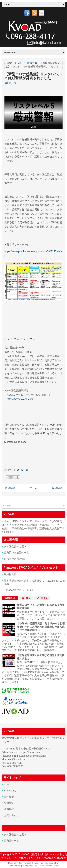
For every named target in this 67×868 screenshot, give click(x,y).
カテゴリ (26, 598)
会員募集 (9, 803)
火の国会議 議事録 (14, 559)
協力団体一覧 (11, 841)
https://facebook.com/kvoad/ (30, 756)
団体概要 (9, 797)
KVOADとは (11, 791)
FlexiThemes (24, 863)
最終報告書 (10, 574)
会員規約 (9, 809)
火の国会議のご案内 (15, 546)
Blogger (62, 858)
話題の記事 (10, 598)
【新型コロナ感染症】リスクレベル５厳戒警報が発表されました (33, 76)
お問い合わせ (11, 815)
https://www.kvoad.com (20, 399)
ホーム (34, 488)
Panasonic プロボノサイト (19, 590)
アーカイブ (42, 598)
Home (9, 63)
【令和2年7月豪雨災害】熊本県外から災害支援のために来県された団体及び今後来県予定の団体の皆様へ (41, 627)
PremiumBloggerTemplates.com (23, 866)
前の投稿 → (59, 488)
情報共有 (32, 63)
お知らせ (20, 63)
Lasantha (53, 863)
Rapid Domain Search (49, 866)
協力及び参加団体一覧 (16, 553)
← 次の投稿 (8, 488)
